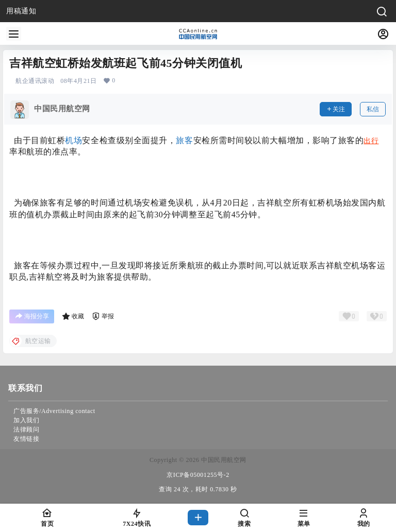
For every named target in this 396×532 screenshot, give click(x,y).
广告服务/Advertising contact (54, 411)
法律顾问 (26, 430)
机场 (73, 140)
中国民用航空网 (223, 460)
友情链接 (26, 439)
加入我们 (26, 420)
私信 (373, 109)
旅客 (184, 140)
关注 (336, 109)
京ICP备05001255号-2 (198, 475)
